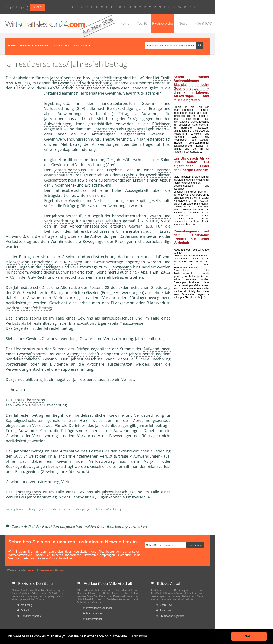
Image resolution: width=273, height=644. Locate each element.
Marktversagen (93, 614)
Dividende (59, 364)
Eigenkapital (136, 129)
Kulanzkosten (45, 570)
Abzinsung (60, 570)
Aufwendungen (71, 114)
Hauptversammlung (76, 369)
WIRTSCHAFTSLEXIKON (33, 46)
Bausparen (164, 611)
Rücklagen (161, 124)
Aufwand (149, 114)
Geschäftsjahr (29, 354)
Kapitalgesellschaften (102, 221)
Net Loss (23, 83)
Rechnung (162, 359)
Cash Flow (164, 605)
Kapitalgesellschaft (153, 200)
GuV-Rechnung (41, 277)
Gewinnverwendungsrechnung (72, 139)
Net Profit (162, 78)
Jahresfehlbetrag (107, 78)
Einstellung (16, 267)
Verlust (13, 308)
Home (125, 24)
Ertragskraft (55, 195)
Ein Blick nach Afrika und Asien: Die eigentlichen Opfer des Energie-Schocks (191, 164)
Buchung (64, 272)
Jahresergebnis (28, 318)
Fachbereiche (163, 24)
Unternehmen (105, 129)
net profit (64, 160)
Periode (164, 170)
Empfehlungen (15, 7)
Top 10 (142, 24)
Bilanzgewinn (18, 262)
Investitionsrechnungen (98, 608)
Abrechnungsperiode (89, 226)
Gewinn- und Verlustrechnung (85, 83)
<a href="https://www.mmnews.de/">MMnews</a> (23, 161)
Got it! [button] (249, 636)
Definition (53, 231)
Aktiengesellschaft (83, 354)
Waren (31, 570)
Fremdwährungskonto (170, 616)
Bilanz (19, 88)
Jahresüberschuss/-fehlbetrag (104, 509)
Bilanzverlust (158, 303)
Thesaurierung (116, 139)
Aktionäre (96, 364)
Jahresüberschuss (66, 78)
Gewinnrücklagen (138, 93)
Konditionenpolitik (29, 616)
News (183, 24)
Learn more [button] (138, 636)
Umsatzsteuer (92, 619)
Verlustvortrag (19, 241)
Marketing (25, 605)
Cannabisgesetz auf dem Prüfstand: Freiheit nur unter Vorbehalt (191, 237)
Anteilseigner (103, 134)
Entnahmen (42, 262)
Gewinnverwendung (60, 339)
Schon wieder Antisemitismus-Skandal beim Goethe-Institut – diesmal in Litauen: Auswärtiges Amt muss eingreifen (191, 89)
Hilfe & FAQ (203, 24)
